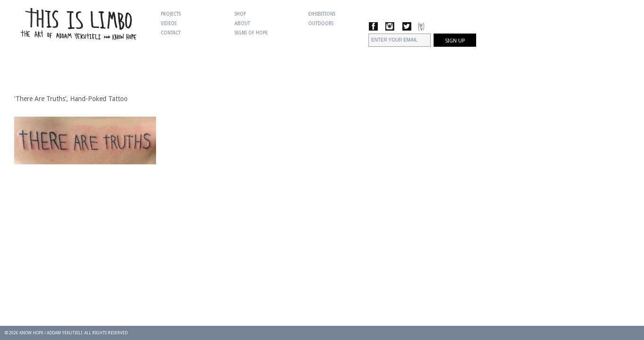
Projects (171, 14)
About (242, 23)
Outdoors (321, 23)
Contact (171, 33)
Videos (169, 23)
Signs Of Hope (251, 33)
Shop (240, 14)
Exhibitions (322, 14)
